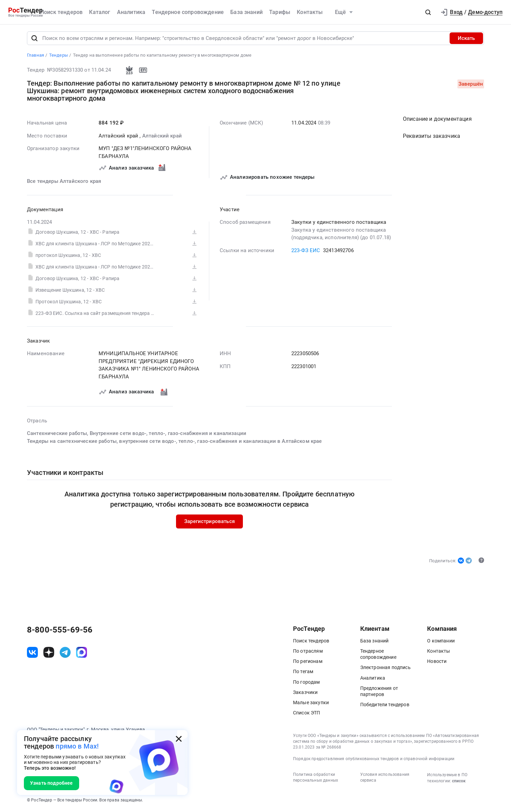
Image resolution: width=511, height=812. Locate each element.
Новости (437, 662)
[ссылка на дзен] (49, 653)
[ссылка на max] (82, 653)
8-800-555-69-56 (60, 630)
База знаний (246, 12)
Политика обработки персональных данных (316, 778)
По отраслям (308, 652)
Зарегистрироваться (209, 522)
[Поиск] (34, 39)
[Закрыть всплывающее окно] (179, 739)
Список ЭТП (307, 713)
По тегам (303, 672)
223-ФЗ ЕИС (306, 251)
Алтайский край (162, 136)
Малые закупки (311, 703)
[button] (428, 12)
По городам (306, 682)
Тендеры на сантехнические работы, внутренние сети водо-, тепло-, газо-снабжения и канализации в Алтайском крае (174, 441)
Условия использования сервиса (385, 778)
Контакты (310, 12)
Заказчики (305, 693)
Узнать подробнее (52, 783)
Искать (466, 39)
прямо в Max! (77, 746)
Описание (437, 120)
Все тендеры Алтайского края (64, 182)
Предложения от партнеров (379, 692)
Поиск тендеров (61, 12)
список (459, 782)
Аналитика (131, 12)
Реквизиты (432, 137)
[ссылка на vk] (32, 653)
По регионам (308, 662)
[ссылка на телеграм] (65, 653)
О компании (441, 641)
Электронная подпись (385, 668)
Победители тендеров (385, 705)
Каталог (100, 12)
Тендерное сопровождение (188, 12)
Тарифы (280, 12)
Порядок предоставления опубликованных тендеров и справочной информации (374, 759)
